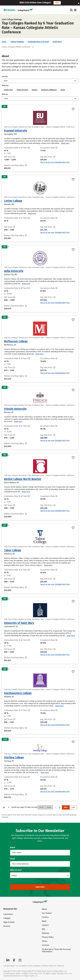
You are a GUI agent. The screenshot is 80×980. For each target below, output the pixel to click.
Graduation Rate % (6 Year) (38, 42)
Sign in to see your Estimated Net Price (55, 162)
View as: (5, 94)
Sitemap (45, 933)
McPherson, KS (10, 345)
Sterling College (14, 757)
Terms (45, 941)
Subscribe (40, 887)
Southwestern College (18, 693)
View (57, 3)
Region (35, 90)
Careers (45, 917)
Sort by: (5, 76)
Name (13, 847)
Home (4, 42)
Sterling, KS (9, 761)
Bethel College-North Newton (23, 479)
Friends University (15, 409)
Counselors (8, 914)
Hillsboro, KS (9, 554)
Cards (6, 99)
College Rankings (17, 42)
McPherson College (16, 341)
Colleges (7, 918)
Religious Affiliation (49, 90)
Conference (57, 42)
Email (13, 859)
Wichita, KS (9, 412)
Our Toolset (47, 913)
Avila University (14, 271)
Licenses (46, 945)
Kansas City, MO (11, 275)
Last (73, 807)
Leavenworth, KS (11, 626)
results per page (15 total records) (20, 807)
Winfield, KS (9, 697)
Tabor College (13, 550)
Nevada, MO (9, 204)
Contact (45, 925)
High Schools (9, 922)
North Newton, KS (11, 483)
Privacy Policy (48, 937)
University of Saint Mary (19, 623)
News (44, 921)
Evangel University (16, 131)
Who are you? (16, 870)
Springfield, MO (10, 134)
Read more (65, 143)
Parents (7, 926)
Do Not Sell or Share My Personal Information (56, 950)
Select (14, 875)
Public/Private (22, 90)
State (63, 90)
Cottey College (13, 201)
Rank (6, 81)
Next (66, 807)
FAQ (43, 929)
